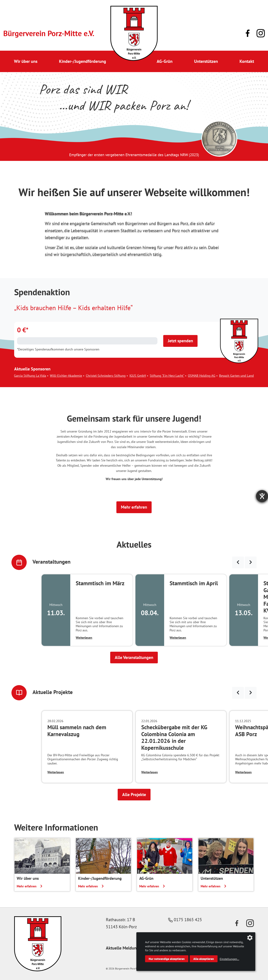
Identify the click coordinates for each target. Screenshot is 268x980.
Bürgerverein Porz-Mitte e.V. (49, 33)
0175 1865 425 (185, 920)
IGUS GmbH (147, 376)
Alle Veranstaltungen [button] (134, 657)
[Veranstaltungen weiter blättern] (251, 562)
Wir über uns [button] (26, 61)
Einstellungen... (229, 959)
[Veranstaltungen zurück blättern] (238, 562)
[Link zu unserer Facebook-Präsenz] (248, 33)
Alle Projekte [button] (134, 795)
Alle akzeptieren (204, 959)
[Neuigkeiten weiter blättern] (251, 693)
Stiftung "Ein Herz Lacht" (177, 376)
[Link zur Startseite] (134, 33)
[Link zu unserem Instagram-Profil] (261, 33)
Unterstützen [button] (206, 61)
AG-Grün (165, 61)
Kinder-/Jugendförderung (83, 61)
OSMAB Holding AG (211, 376)
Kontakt (247, 61)
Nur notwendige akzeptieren (167, 959)
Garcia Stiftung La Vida (40, 376)
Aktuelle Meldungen (125, 948)
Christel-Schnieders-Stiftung (115, 376)
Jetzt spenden (180, 341)
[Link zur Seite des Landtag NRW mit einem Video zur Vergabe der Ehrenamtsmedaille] (219, 139)
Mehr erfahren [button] (134, 507)
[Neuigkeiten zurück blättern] (238, 693)
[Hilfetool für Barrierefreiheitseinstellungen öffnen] (262, 496)
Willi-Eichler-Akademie (76, 376)
